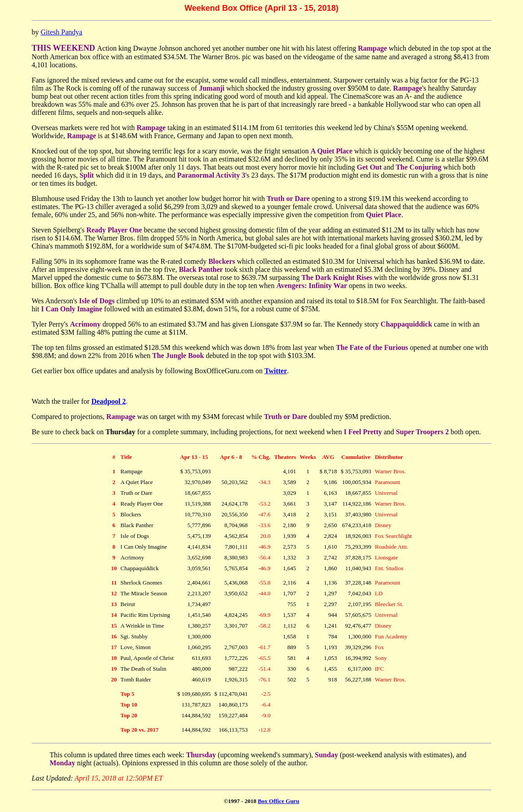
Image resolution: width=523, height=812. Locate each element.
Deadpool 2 (108, 401)
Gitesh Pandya (62, 32)
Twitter (276, 371)
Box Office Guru (278, 801)
